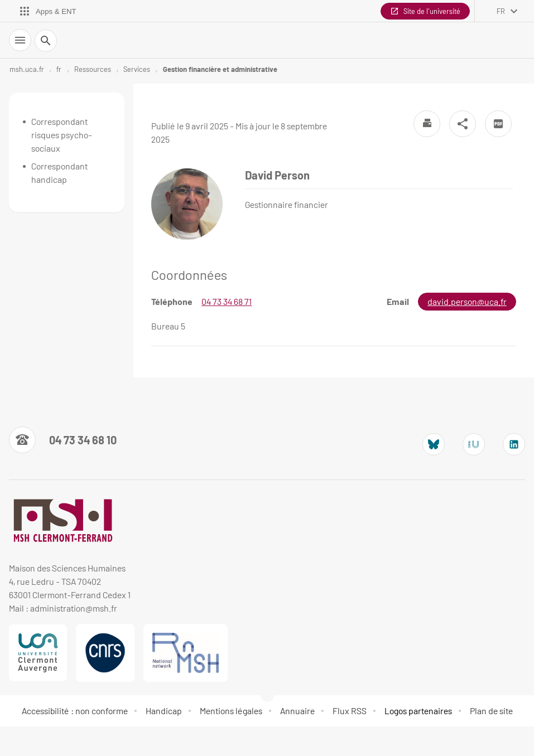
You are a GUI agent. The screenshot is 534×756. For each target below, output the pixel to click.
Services (137, 69)
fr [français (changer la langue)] (501, 11)
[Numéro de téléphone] (63, 440)
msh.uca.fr (27, 69)
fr (59, 69)
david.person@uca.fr (467, 301)
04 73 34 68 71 (227, 301)
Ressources (93, 69)
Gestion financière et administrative (220, 69)
